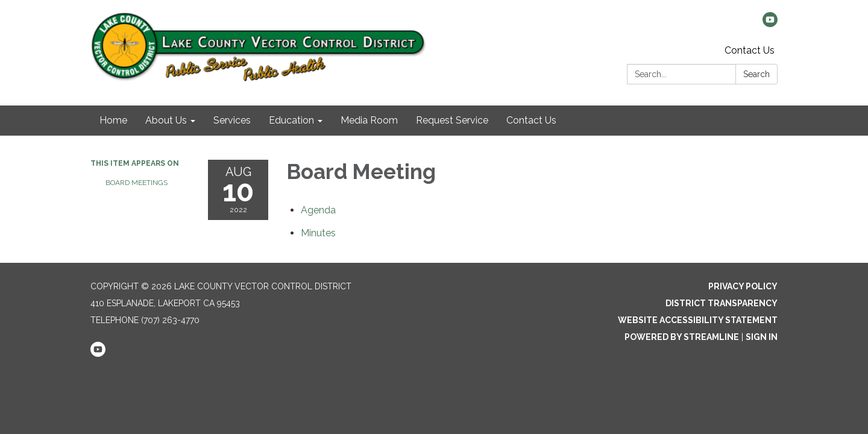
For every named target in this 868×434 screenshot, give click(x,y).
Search (756, 74)
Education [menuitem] (291, 120)
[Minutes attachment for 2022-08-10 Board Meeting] (318, 233)
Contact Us (750, 50)
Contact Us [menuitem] (531, 120)
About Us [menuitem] (166, 120)
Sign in (762, 337)
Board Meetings (137, 183)
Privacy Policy (743, 286)
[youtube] (770, 24)
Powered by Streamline (682, 337)
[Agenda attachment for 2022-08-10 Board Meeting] (318, 210)
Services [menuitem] (232, 120)
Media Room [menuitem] (369, 120)
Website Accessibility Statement (698, 320)
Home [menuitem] (113, 120)
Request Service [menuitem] (452, 120)
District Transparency (722, 303)
